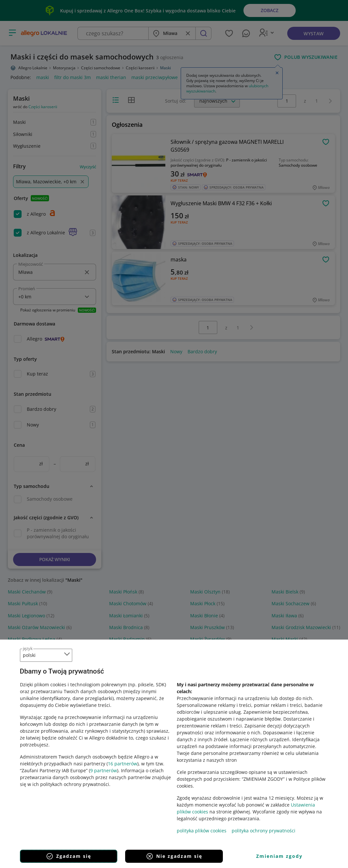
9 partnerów (104, 770)
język (28, 648)
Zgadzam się (68, 856)
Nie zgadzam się (174, 856)
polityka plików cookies (202, 831)
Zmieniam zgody (279, 856)
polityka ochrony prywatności (264, 831)
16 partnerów (123, 764)
